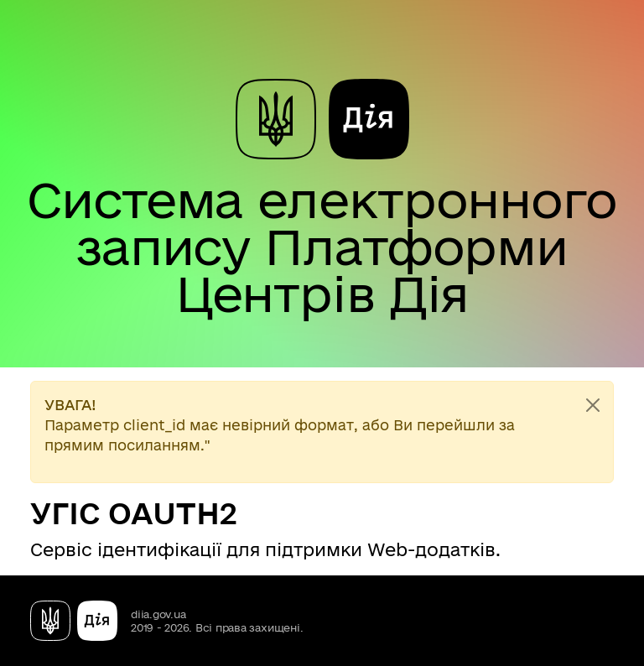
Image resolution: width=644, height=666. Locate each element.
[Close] (593, 405)
